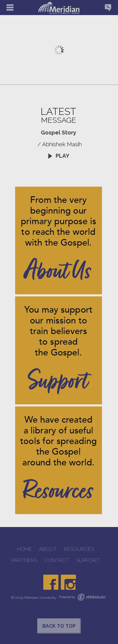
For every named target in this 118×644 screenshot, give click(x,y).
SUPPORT (88, 560)
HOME (25, 549)
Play (58, 156)
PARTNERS (24, 560)
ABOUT (48, 549)
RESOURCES (79, 549)
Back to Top (59, 626)
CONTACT (57, 560)
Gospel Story (59, 133)
